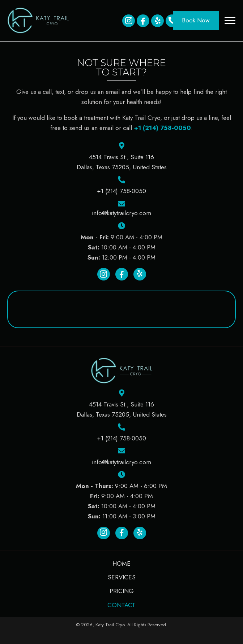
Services (122, 577)
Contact (121, 605)
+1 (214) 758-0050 (162, 128)
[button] (129, 21)
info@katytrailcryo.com (121, 213)
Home (121, 563)
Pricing (122, 591)
